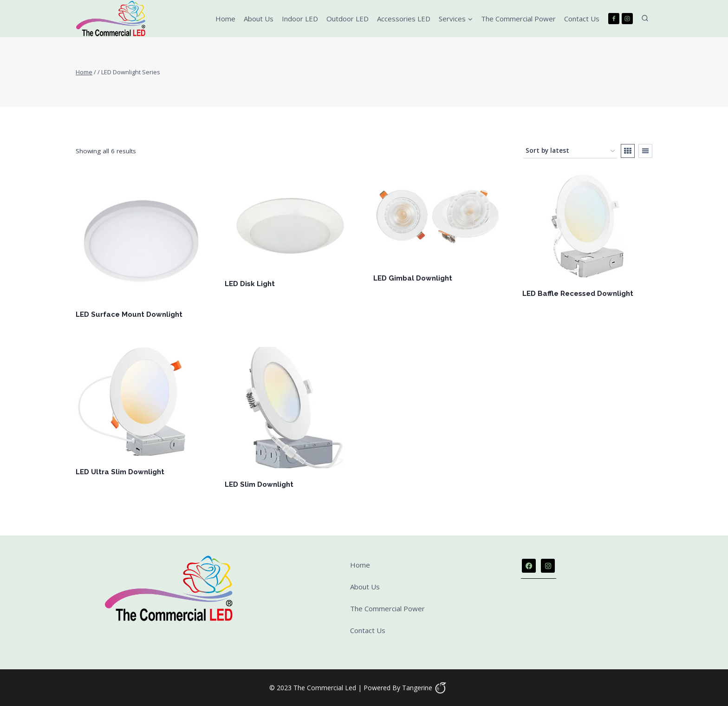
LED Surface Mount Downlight (129, 314)
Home (225, 19)
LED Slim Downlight (259, 484)
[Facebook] (614, 19)
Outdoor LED (348, 19)
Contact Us (582, 19)
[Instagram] (627, 19)
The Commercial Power (518, 19)
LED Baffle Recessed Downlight (578, 294)
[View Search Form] (645, 19)
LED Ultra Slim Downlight (120, 472)
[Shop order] (570, 151)
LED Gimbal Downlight (413, 278)
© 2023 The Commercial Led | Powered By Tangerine (351, 688)
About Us (259, 19)
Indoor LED (300, 19)
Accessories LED (404, 19)
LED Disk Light (250, 284)
